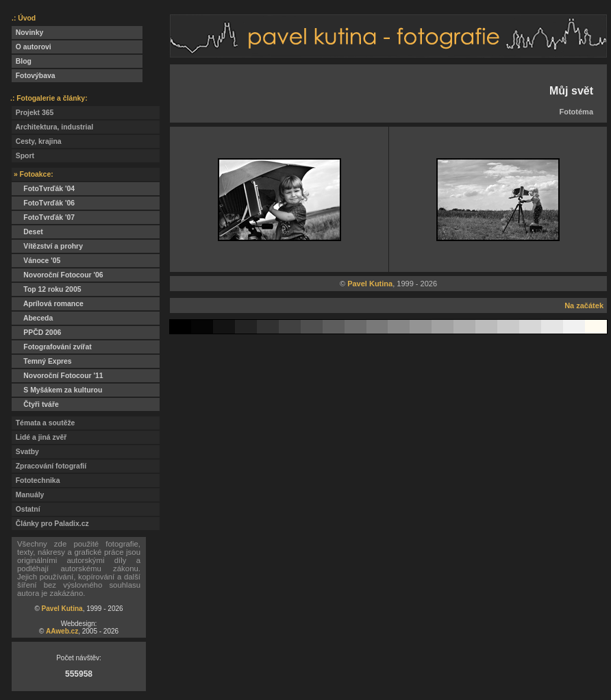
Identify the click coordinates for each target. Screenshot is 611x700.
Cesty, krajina (37, 141)
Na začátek (584, 305)
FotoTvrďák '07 (43, 217)
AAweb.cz (62, 631)
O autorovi (32, 47)
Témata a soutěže (43, 423)
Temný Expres (42, 361)
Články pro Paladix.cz (50, 524)
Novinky (27, 33)
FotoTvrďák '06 (43, 203)
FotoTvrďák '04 (43, 189)
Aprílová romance (48, 304)
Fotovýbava (34, 76)
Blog (22, 61)
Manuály (28, 495)
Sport (23, 156)
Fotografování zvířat (52, 347)
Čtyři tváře (35, 404)
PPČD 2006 (36, 333)
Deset (27, 232)
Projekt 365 (33, 113)
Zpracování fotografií (49, 466)
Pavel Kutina (62, 609)
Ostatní (26, 509)
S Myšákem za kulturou (57, 390)
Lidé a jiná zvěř (39, 437)
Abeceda (32, 318)
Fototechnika (36, 480)
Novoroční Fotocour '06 (58, 275)
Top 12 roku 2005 (46, 289)
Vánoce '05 (36, 261)
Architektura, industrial (52, 127)
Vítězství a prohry (47, 246)
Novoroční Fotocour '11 (58, 376)
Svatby (25, 452)
